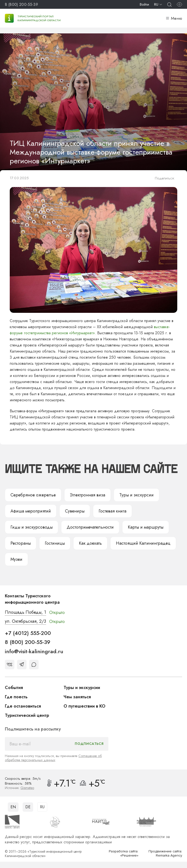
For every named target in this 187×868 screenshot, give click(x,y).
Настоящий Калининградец (143, 543)
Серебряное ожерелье (33, 495)
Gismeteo (27, 788)
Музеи (16, 559)
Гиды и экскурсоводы (32, 527)
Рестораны (21, 543)
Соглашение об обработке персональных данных (53, 758)
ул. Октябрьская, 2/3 (25, 621)
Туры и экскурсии (136, 495)
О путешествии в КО (84, 706)
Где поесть (16, 697)
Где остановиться (23, 706)
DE (28, 807)
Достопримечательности (90, 527)
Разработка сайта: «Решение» (124, 853)
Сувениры (75, 511)
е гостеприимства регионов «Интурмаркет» (58, 333)
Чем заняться (77, 697)
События (14, 688)
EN (13, 807)
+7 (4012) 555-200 (28, 633)
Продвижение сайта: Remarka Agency (165, 853)
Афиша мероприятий (31, 511)
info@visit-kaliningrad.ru (34, 651)
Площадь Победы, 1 (25, 612)
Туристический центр (27, 715)
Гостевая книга (112, 511)
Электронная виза (88, 495)
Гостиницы (55, 543)
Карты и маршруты (146, 527)
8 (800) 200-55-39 (21, 5)
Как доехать (90, 543)
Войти (144, 4)
